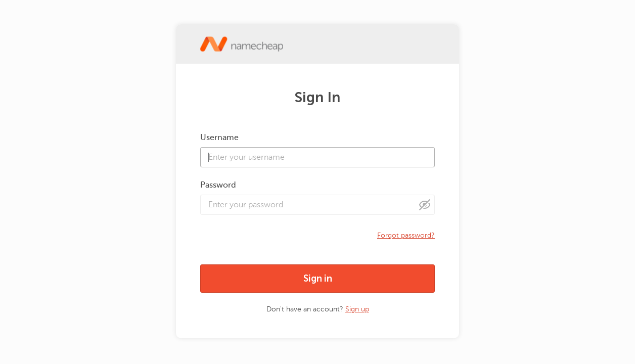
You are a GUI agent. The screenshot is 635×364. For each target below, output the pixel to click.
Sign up (357, 309)
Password (218, 185)
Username (219, 138)
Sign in (318, 279)
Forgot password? (406, 235)
